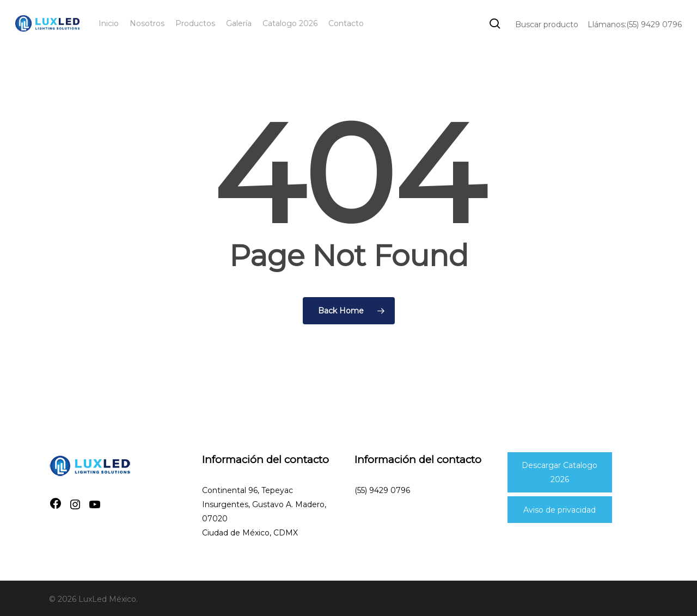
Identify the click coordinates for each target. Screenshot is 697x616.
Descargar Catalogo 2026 (560, 472)
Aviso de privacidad (560, 510)
